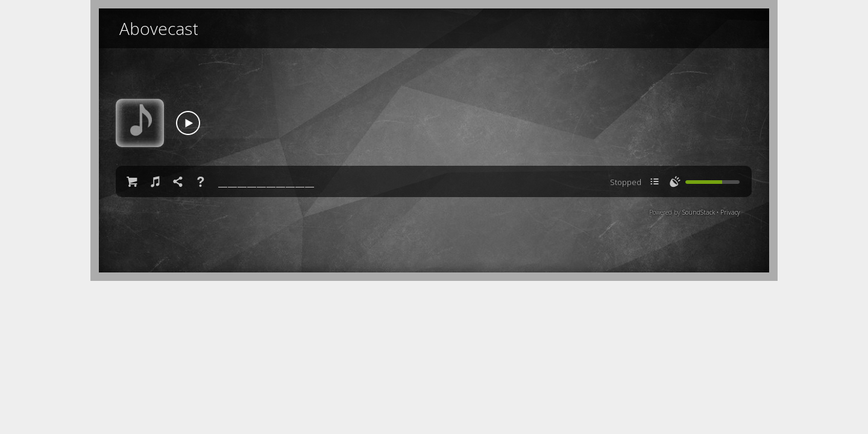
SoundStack (699, 212)
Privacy (730, 212)
